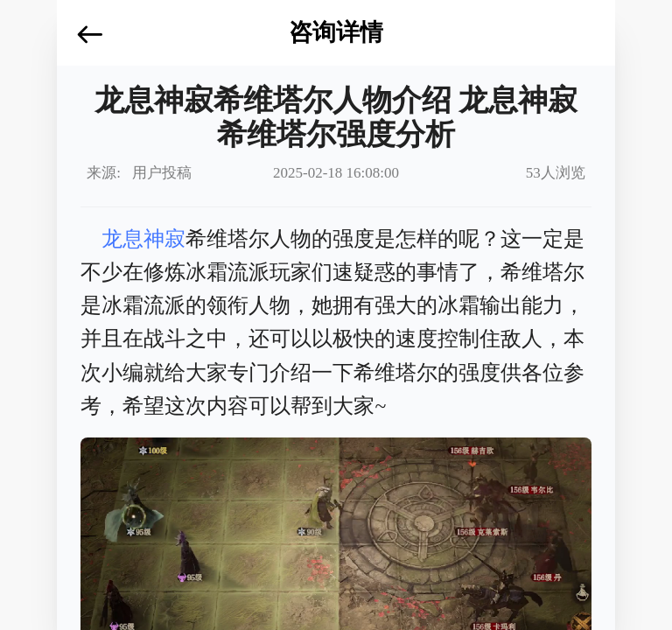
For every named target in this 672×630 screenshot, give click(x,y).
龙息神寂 (143, 239)
